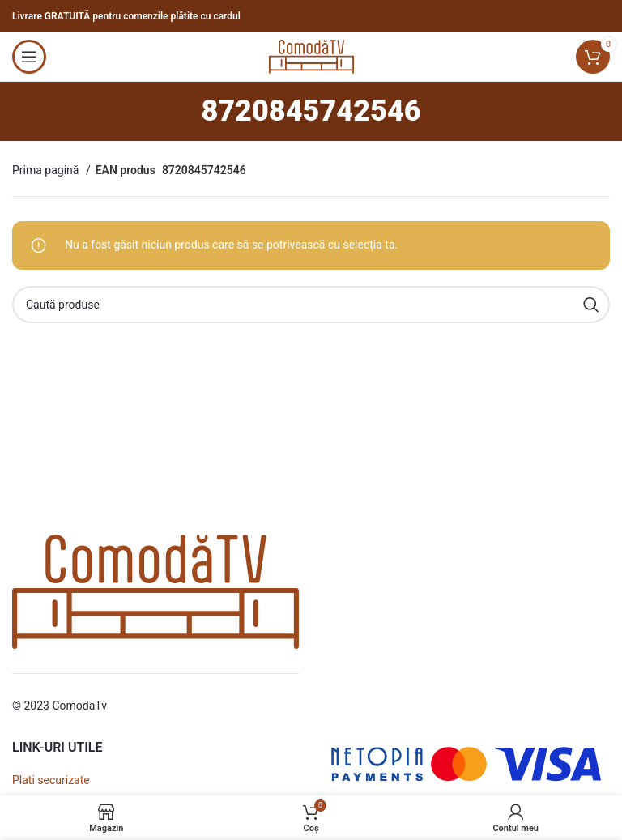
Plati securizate (51, 780)
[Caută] (311, 305)
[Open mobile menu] (29, 57)
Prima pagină (47, 170)
